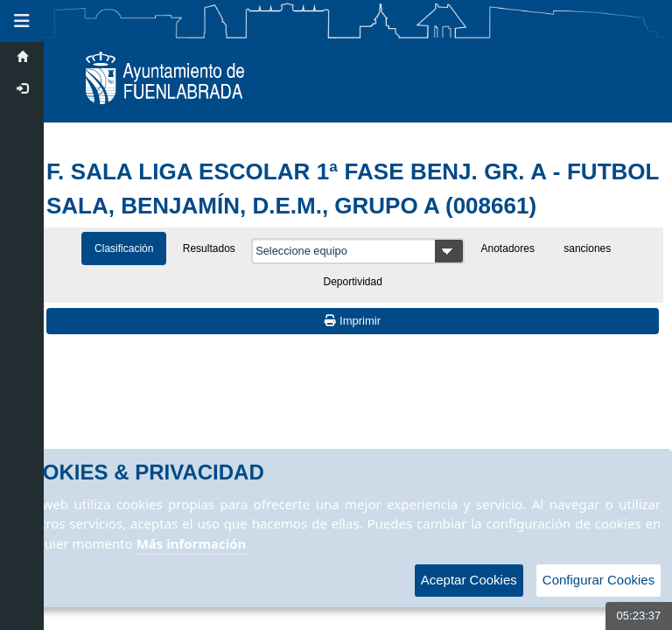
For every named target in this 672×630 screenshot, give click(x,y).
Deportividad (353, 282)
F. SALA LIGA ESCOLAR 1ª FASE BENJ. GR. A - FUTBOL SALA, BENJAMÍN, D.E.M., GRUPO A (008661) (353, 189)
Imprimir (353, 321)
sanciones (587, 248)
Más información (192, 543)
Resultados (209, 248)
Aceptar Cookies (469, 580)
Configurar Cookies (598, 580)
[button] (22, 21)
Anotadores (508, 248)
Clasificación (124, 248)
